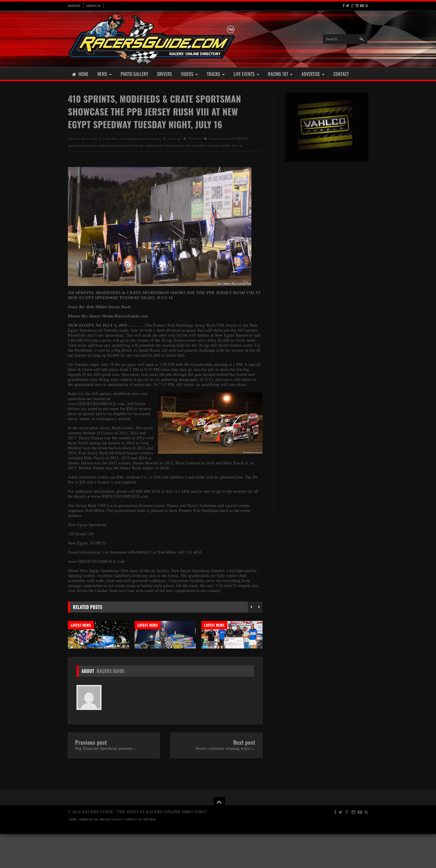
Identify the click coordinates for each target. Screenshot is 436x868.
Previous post (91, 776)
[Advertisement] (327, 253)
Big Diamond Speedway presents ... (106, 783)
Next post (244, 776)
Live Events (246, 74)
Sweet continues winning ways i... (226, 783)
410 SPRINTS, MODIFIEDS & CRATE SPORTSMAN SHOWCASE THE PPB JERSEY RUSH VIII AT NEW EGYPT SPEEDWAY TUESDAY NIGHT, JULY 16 (154, 111)
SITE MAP (149, 854)
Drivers (164, 74)
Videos (189, 74)
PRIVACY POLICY (111, 854)
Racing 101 (280, 74)
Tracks (216, 74)
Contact (341, 74)
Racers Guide (110, 705)
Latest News (111, 139)
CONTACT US (133, 854)
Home (80, 74)
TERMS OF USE (89, 854)
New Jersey (154, 139)
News (105, 74)
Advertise (74, 6)
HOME (73, 854)
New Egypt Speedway (133, 139)
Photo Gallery (134, 74)
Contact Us (93, 6)
